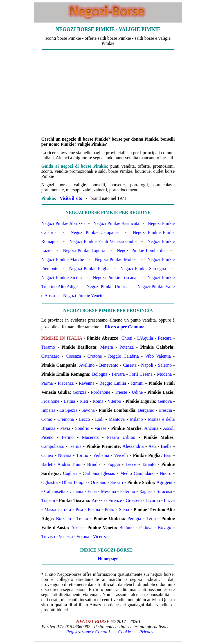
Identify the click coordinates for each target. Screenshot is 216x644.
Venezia (66, 536)
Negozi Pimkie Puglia (89, 268)
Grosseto (134, 500)
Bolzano (63, 518)
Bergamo (146, 410)
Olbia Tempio (74, 482)
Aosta (76, 527)
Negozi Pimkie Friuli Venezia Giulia (103, 241)
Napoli (147, 365)
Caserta (130, 365)
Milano (136, 419)
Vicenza (100, 536)
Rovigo (165, 527)
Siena (124, 509)
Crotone (95, 356)
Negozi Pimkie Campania (95, 232)
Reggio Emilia (113, 383)
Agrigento (166, 482)
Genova (165, 401)
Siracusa (164, 491)
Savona (88, 410)
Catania (76, 491)
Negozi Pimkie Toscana (115, 277)
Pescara (165, 338)
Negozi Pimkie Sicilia (62, 277)
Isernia (75, 446)
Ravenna (87, 383)
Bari (168, 455)
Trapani (48, 500)
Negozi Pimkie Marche (63, 259)
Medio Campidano (137, 473)
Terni (151, 518)
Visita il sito (71, 198)
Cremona (66, 419)
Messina (108, 491)
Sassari (117, 482)
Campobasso (53, 446)
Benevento (109, 365)
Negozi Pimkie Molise (116, 259)
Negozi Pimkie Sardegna (143, 268)
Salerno (165, 365)
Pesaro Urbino (121, 437)
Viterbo (114, 401)
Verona (83, 536)
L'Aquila (145, 338)
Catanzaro (50, 356)
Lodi (99, 419)
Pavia (65, 428)
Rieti (84, 401)
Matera (106, 347)
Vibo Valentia (158, 356)
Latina (69, 401)
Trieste (121, 392)
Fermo (68, 437)
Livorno (153, 500)
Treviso (48, 536)
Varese (100, 428)
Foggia (114, 464)
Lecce (131, 464)
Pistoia (94, 509)
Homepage (108, 558)
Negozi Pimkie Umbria (108, 286)
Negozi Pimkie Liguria (84, 250)
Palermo (128, 491)
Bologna (100, 374)
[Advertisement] (108, 91)
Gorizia (80, 392)
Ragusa (146, 491)
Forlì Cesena (141, 374)
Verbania (101, 455)
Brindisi (94, 464)
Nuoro (166, 473)
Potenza (127, 347)
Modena (164, 374)
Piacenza (66, 383)
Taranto (149, 464)
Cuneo (47, 455)
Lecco (85, 419)
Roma (98, 401)
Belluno (126, 527)
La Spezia (68, 410)
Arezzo (98, 500)
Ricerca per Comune (124, 327)
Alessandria (133, 446)
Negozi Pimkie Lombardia (141, 250)
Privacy (146, 632)
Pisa (79, 509)
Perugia (134, 518)
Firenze (115, 500)
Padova (146, 527)
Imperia (48, 410)
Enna (92, 491)
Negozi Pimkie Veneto (83, 296)
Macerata (90, 437)
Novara (65, 455)
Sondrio (82, 428)
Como (47, 419)
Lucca (169, 500)
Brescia (165, 410)
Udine (137, 392)
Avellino (87, 365)
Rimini (137, 383)
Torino (82, 455)
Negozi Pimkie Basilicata (116, 223)
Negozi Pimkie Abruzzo (63, 223)
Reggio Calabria (124, 356)
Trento (82, 518)
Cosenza (73, 356)
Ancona (151, 428)
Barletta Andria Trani (61, 464)
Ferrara (118, 374)
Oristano (99, 482)
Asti (152, 446)
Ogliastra (50, 482)
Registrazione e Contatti (88, 632)
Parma (47, 383)
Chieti (127, 338)
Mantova (117, 419)
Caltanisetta (55, 491)
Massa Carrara (58, 509)
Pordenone (100, 392)
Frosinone (50, 401)
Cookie (124, 632)
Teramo (48, 347)
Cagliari (70, 473)
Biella (166, 446)
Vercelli (121, 455)
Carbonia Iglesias (99, 473)
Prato (109, 509)
